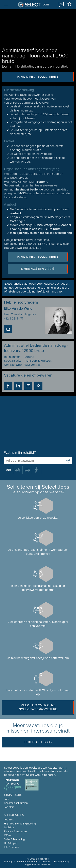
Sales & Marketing (14, 839)
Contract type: (13, 365)
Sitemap (8, 862)
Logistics (9, 827)
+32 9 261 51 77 (14, 319)
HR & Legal (10, 843)
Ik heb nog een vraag (44, 269)
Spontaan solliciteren (16, 803)
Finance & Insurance (15, 832)
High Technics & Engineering (20, 824)
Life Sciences (12, 847)
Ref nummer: (12, 357)
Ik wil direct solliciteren (45, 77)
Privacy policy (62, 862)
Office (7, 835)
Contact (46, 862)
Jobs (7, 799)
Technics (9, 820)
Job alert (9, 807)
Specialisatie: (12, 361)
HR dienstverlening (27, 862)
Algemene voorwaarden (38, 864)
